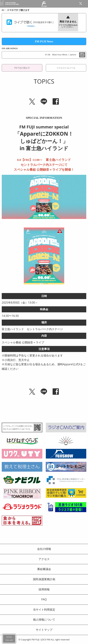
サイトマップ (44, 630)
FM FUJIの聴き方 (22, 68)
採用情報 (44, 589)
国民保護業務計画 (44, 579)
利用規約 (31, 26)
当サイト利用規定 (44, 610)
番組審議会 (44, 569)
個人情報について (44, 620)
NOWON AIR (9, 639)
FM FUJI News (44, 41)
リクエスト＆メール (66, 68)
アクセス (44, 559)
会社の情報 (44, 549)
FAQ (44, 599)
